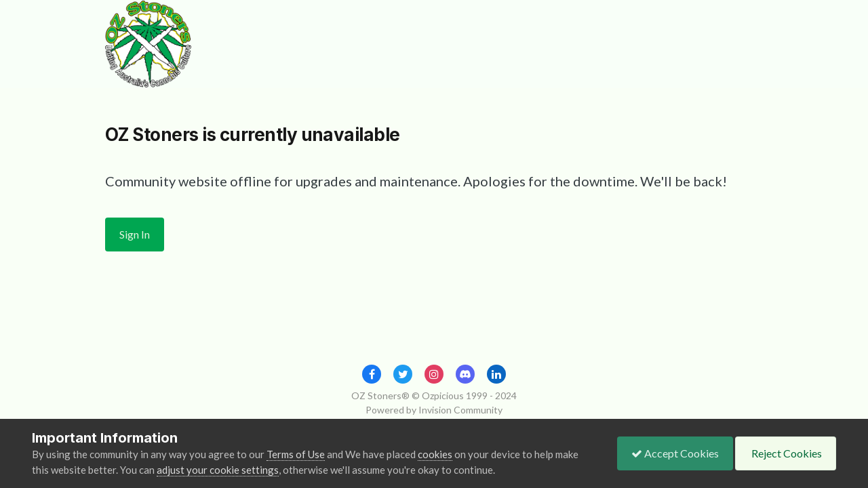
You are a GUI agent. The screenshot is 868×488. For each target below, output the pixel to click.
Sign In (135, 234)
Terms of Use (296, 454)
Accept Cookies (675, 453)
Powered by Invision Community (434, 410)
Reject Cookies (786, 453)
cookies (435, 454)
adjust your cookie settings (218, 470)
